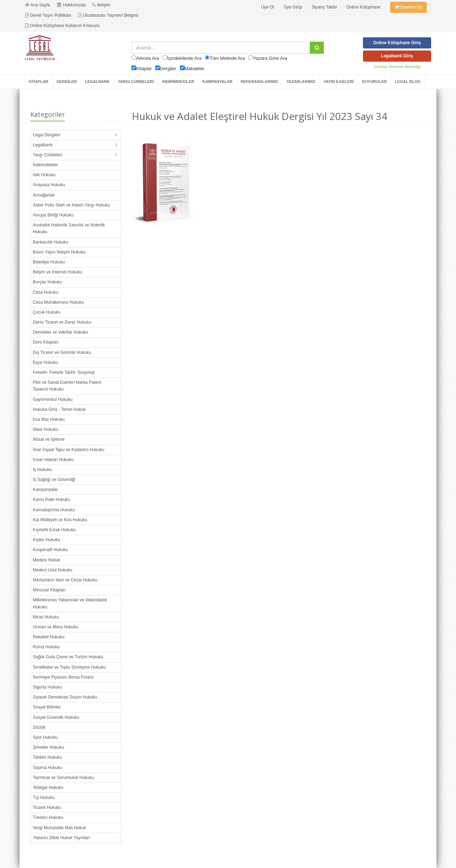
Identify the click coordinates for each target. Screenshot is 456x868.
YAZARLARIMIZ (301, 82)
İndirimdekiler (45, 165)
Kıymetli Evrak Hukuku (54, 530)
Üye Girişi (293, 7)
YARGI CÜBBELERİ (136, 82)
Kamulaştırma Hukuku (54, 510)
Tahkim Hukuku (47, 757)
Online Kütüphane (363, 7)
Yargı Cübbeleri (48, 155)
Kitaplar (144, 69)
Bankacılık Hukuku (50, 242)
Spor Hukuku (45, 737)
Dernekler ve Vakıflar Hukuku (60, 332)
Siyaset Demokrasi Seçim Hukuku (65, 697)
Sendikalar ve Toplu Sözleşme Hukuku (69, 667)
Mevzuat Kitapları (49, 590)
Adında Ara (147, 58)
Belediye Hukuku (49, 262)
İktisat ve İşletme (49, 439)
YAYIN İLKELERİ (339, 82)
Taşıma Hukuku (48, 768)
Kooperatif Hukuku (50, 550)
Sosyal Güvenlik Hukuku (56, 717)
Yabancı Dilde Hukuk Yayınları (61, 838)
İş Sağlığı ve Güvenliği (54, 480)
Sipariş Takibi (324, 7)
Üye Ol (268, 7)
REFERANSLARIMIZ (260, 82)
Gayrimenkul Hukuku (53, 399)
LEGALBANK (97, 82)
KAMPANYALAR (217, 82)
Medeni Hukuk (46, 560)
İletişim (101, 5)
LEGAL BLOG (408, 82)
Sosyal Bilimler (47, 707)
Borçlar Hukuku (47, 282)
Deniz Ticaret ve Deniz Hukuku (62, 322)
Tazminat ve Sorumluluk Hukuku (63, 778)
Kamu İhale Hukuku (51, 500)
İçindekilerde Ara (184, 58)
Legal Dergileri (46, 135)
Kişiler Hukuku (46, 540)
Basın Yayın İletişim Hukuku (59, 252)
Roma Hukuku (46, 647)
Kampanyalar (45, 490)
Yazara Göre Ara (270, 58)
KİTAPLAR (39, 82)
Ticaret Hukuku (47, 807)
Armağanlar (44, 195)
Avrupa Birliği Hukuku (53, 215)
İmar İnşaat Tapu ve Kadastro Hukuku (69, 450)
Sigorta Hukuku (47, 687)
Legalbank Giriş (397, 56)
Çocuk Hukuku (47, 312)
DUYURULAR (374, 82)
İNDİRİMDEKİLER (178, 82)
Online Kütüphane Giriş (397, 43)
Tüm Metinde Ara (227, 58)
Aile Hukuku (44, 175)
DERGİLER (67, 82)
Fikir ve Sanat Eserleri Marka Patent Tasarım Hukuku (67, 386)
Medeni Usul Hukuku (53, 570)
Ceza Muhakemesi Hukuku (58, 302)
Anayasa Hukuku (49, 185)
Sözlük (39, 727)
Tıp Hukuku (44, 798)
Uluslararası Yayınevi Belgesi (108, 15)
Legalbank (43, 145)
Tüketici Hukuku (48, 817)
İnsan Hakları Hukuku (53, 460)
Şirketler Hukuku (48, 747)
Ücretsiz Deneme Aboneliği (397, 67)
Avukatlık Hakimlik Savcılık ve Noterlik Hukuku (69, 228)
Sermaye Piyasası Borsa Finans (63, 677)
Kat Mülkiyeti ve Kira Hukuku (60, 520)
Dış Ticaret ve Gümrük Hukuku (62, 352)
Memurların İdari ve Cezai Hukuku (65, 580)
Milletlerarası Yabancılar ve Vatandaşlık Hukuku (70, 603)
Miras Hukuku (46, 617)
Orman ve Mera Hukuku (55, 627)
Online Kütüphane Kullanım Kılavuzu (62, 26)
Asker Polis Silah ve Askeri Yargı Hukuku (71, 205)
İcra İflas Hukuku (49, 419)
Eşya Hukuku (45, 362)
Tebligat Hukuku (48, 788)
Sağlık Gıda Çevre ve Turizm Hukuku (68, 657)
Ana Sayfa (37, 5)
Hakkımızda (71, 5)
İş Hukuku (42, 470)
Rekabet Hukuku (49, 637)
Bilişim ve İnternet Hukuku (58, 272)
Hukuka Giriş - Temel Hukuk (59, 409)
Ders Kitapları (46, 342)
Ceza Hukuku (46, 292)
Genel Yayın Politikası (48, 15)
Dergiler (168, 69)
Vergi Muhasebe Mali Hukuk (59, 828)
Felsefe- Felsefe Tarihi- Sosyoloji (64, 372)
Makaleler (195, 69)
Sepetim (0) (408, 7)
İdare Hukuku (45, 429)
